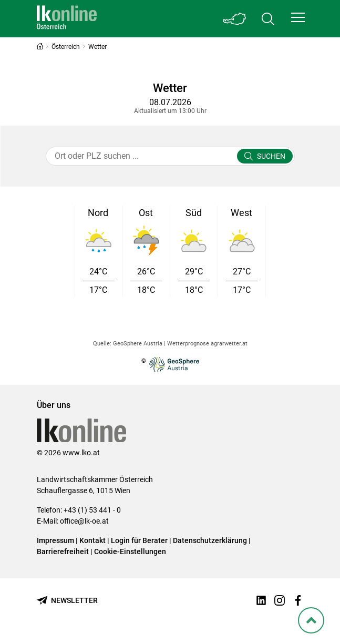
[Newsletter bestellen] (67, 601)
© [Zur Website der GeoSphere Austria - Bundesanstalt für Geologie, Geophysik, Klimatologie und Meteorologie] (170, 365)
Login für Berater (139, 540)
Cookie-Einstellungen (130, 551)
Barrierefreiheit (63, 551)
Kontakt (92, 540)
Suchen (271, 156)
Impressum (55, 540)
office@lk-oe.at (84, 521)
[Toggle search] (268, 19)
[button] (298, 17)
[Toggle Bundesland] (234, 19)
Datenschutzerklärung (210, 540)
